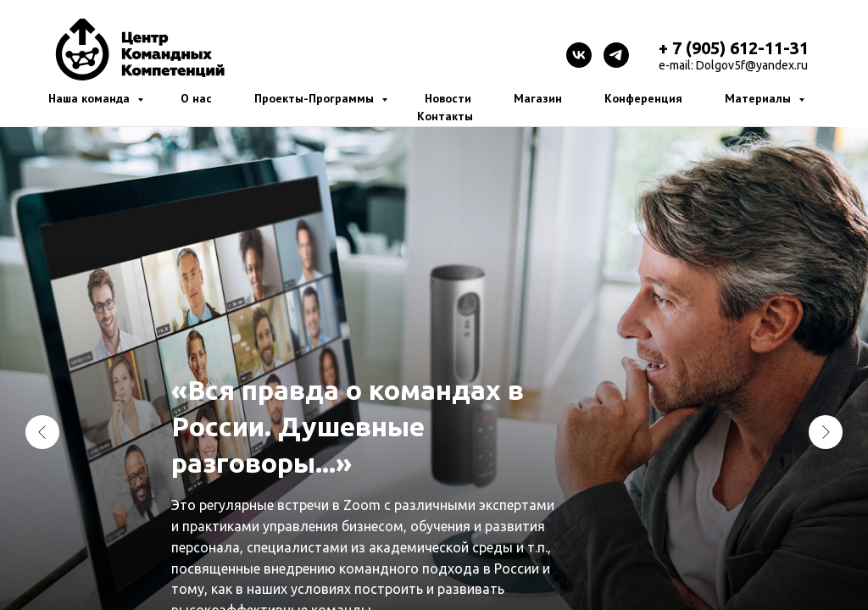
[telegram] (616, 55)
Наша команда (91, 98)
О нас (196, 98)
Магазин (538, 98)
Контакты (445, 116)
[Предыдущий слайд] (42, 432)
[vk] (579, 55)
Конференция (643, 98)
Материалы (759, 98)
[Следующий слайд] (826, 432)
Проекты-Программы (316, 98)
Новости (448, 98)
